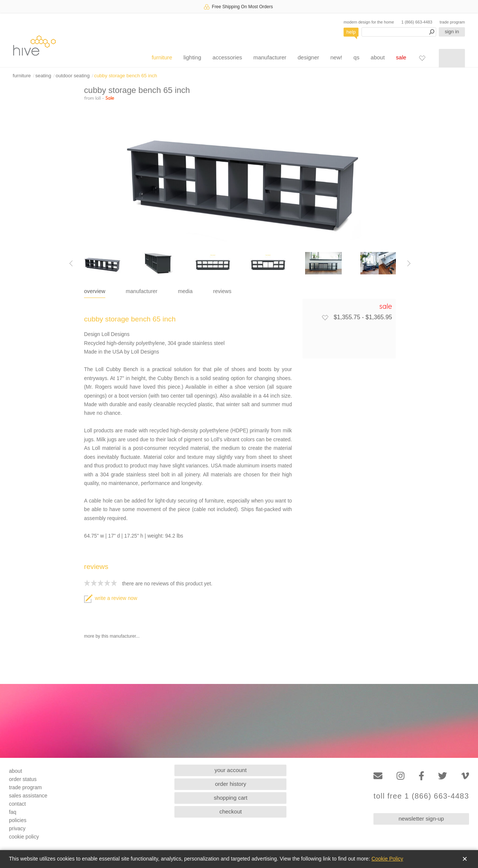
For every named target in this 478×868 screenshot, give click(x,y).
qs (357, 57)
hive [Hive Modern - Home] (34, 45)
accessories (227, 57)
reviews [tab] (222, 291)
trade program (452, 22)
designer (308, 57)
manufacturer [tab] (142, 291)
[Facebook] (421, 776)
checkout (230, 811)
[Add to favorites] (325, 317)
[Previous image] (71, 263)
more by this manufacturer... (112, 636)
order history (231, 784)
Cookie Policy (387, 859)
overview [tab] (95, 291)
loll (98, 98)
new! (336, 57)
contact (17, 804)
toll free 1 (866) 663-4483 (421, 796)
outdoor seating (73, 76)
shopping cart (230, 798)
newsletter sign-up (421, 819)
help (351, 32)
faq (13, 812)
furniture (162, 57)
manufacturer (270, 57)
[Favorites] (422, 58)
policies (18, 820)
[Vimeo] (465, 776)
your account (231, 770)
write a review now (111, 598)
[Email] (378, 776)
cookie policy (24, 837)
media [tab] (185, 291)
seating (43, 76)
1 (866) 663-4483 (417, 22)
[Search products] (399, 32)
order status (23, 779)
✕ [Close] (465, 859)
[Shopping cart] (452, 58)
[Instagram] (401, 776)
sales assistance (28, 796)
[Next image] (409, 263)
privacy (17, 828)
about (378, 57)
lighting (192, 57)
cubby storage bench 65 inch (126, 76)
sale (401, 57)
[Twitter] (443, 776)
